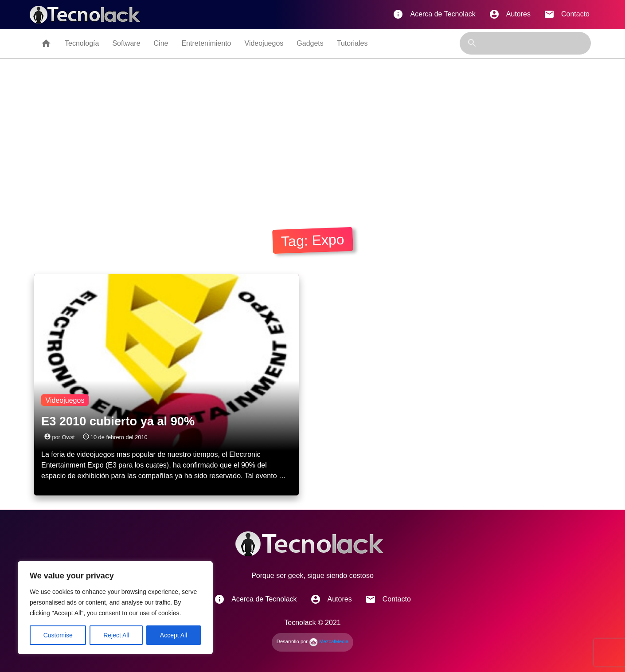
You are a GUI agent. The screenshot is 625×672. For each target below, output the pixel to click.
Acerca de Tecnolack (434, 14)
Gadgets (310, 43)
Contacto (567, 14)
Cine (161, 43)
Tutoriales (352, 43)
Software (126, 43)
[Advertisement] (312, 141)
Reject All (116, 635)
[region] (115, 608)
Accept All (174, 635)
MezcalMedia (329, 641)
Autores (510, 14)
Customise (58, 635)
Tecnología (82, 43)
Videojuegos (264, 43)
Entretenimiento (206, 43)
